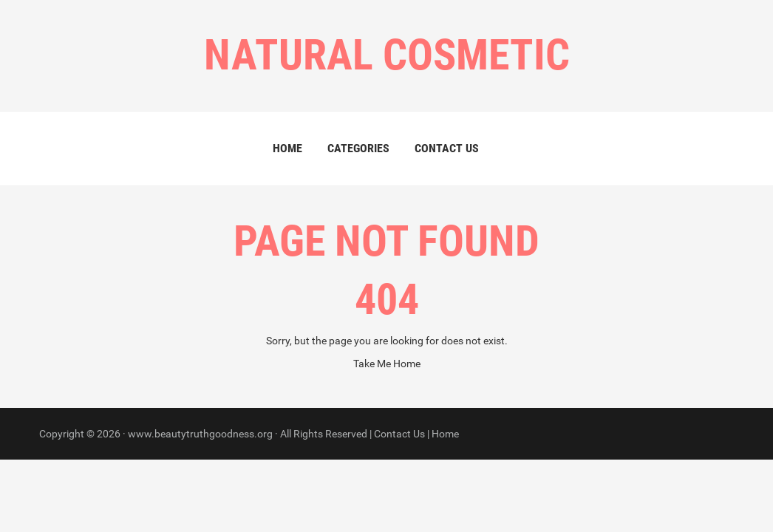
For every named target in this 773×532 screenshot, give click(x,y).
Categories (358, 148)
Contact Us (447, 148)
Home (287, 148)
